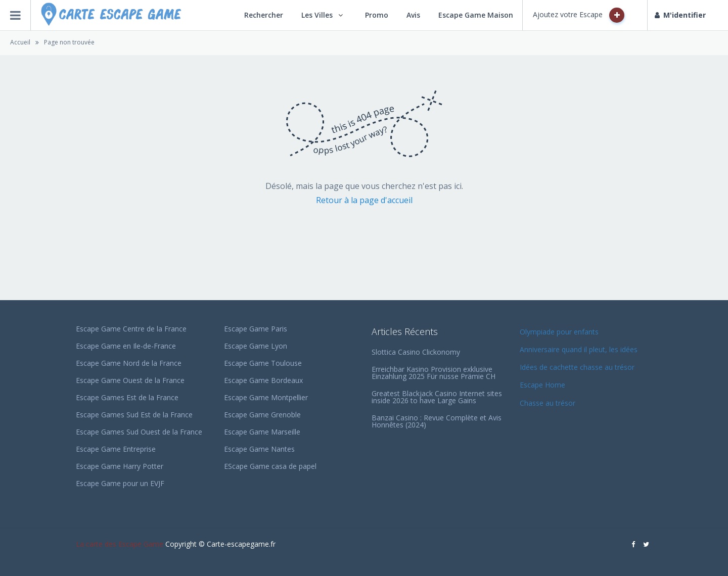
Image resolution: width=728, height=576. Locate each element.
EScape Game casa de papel (270, 466)
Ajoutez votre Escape (579, 15)
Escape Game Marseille (262, 432)
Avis (413, 15)
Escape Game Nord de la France (129, 363)
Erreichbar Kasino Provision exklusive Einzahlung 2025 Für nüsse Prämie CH (434, 373)
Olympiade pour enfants (560, 332)
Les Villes (317, 15)
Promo (377, 15)
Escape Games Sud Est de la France (134, 415)
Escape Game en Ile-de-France (126, 346)
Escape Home (542, 385)
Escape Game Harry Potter (120, 466)
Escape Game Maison (476, 15)
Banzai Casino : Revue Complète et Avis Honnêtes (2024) (437, 421)
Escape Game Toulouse (263, 363)
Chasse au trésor (549, 403)
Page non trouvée (69, 42)
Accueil (20, 42)
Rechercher (264, 15)
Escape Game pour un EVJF (120, 483)
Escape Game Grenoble (262, 415)
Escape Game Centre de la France (131, 329)
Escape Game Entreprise (116, 449)
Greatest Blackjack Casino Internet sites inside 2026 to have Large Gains (437, 397)
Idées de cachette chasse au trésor (577, 367)
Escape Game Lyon (256, 346)
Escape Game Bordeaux (263, 380)
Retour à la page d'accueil (364, 200)
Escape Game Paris (256, 329)
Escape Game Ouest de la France (130, 380)
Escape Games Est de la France (127, 397)
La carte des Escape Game (120, 544)
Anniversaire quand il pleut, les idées (579, 349)
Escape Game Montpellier (266, 397)
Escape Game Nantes (259, 449)
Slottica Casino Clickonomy (416, 352)
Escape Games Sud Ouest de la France (139, 432)
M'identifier (680, 15)
